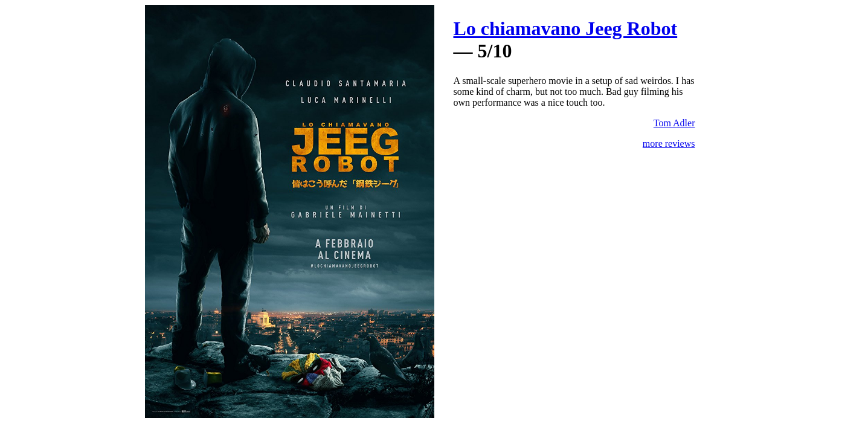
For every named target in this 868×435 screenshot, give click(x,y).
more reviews (669, 143)
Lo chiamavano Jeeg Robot (566, 28)
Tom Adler (674, 123)
